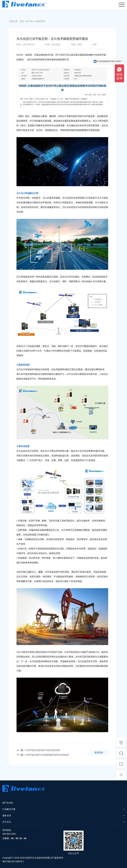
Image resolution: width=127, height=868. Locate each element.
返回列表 (99, 752)
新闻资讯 (41, 21)
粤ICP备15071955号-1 (13, 861)
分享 (94, 44)
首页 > (23, 21)
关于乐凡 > (31, 21)
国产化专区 (8, 803)
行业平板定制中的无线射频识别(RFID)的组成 (43, 755)
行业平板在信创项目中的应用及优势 (38, 750)
